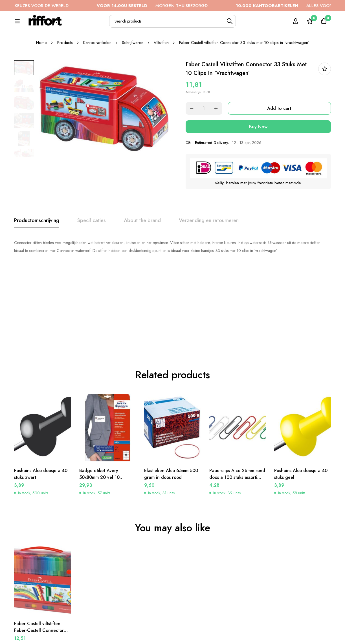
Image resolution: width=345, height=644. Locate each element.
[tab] (37, 254)
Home (41, 76)
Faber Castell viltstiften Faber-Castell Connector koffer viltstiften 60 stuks (39, 575)
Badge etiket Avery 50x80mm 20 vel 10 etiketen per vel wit (100, 422)
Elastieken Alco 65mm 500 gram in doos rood (171, 419)
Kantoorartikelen (97, 76)
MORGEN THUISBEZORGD (161, 6)
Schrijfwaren (133, 76)
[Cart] (324, 24)
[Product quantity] (206, 142)
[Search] (242, 24)
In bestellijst (325, 102)
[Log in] (295, 24)
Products (65, 76)
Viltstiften (161, 76)
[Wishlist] (309, 24)
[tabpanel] (172, 280)
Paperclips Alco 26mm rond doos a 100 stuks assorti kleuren (238, 422)
